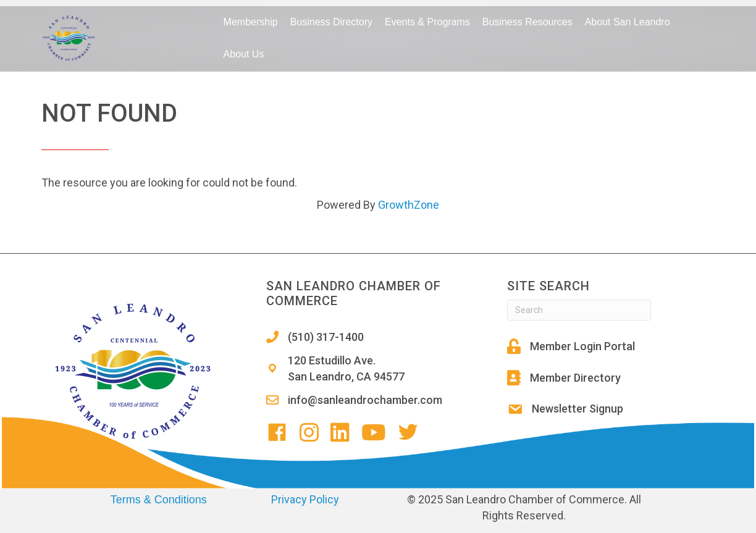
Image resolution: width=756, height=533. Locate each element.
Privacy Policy (305, 499)
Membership (251, 22)
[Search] (579, 310)
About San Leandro (628, 22)
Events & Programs (427, 22)
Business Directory (331, 22)
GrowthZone (409, 205)
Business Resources (527, 22)
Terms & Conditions (159, 500)
